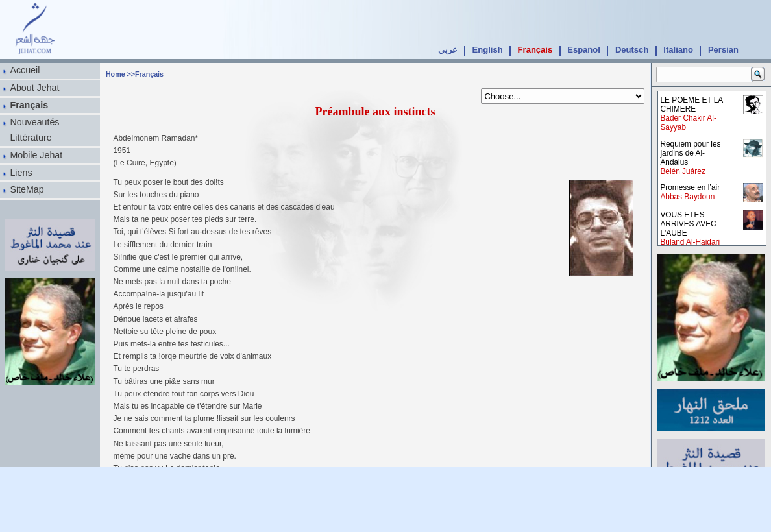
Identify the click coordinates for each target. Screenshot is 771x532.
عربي (448, 50)
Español (584, 50)
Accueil (25, 70)
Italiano (678, 50)
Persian (723, 50)
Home (116, 74)
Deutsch (632, 50)
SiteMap (27, 189)
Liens (21, 173)
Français (535, 50)
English (488, 50)
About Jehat (34, 88)
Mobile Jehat (36, 155)
